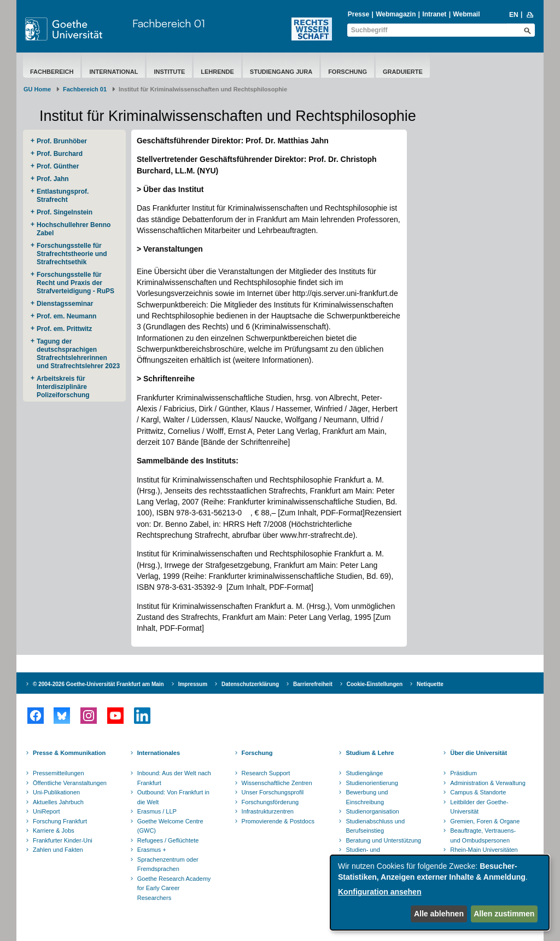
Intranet (434, 14)
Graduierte (403, 72)
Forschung (348, 72)
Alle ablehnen (439, 914)
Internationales (159, 753)
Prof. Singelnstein (65, 212)
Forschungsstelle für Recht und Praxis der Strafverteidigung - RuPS (75, 283)
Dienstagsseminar (65, 304)
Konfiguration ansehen (380, 892)
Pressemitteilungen (59, 773)
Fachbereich (52, 72)
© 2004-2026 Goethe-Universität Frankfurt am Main (98, 684)
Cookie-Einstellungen (375, 684)
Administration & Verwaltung (488, 783)
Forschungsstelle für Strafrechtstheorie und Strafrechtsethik (72, 254)
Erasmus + (152, 850)
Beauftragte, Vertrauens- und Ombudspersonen (483, 835)
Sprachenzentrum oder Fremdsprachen (168, 864)
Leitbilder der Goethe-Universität (479, 807)
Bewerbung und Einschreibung (367, 797)
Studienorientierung (372, 783)
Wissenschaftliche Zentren (277, 783)
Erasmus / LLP (157, 811)
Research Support (266, 773)
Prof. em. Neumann (66, 316)
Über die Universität (479, 753)
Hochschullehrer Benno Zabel (74, 229)
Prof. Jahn (53, 179)
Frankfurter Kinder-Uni (63, 840)
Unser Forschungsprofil (273, 792)
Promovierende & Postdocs (278, 821)
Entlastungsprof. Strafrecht (63, 196)
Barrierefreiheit (313, 684)
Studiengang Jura (281, 72)
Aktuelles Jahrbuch (58, 802)
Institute (169, 72)
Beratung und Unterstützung (383, 840)
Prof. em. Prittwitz (64, 329)
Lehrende (217, 72)
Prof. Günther (58, 166)
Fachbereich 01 (169, 23)
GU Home (37, 89)
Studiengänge (364, 773)
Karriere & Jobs (54, 830)
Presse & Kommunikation (69, 753)
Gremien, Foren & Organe (485, 821)
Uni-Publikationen (56, 792)
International (113, 72)
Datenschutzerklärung (250, 684)
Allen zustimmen (504, 914)
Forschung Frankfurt (60, 821)
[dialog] (440, 893)
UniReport (46, 811)
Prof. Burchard (60, 154)
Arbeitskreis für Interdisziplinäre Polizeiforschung (63, 387)
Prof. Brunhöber (62, 141)
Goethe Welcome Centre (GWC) (170, 826)
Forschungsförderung (270, 802)
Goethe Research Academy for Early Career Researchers (174, 888)
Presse (358, 14)
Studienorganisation (372, 811)
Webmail (466, 14)
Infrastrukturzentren (268, 811)
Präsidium (463, 773)
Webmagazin (396, 14)
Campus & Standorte (478, 792)
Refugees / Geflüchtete (168, 840)
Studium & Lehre (370, 753)
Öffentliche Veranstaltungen (70, 783)
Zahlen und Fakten (58, 850)
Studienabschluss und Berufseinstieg (375, 826)
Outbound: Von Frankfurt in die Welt (173, 797)
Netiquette (430, 684)
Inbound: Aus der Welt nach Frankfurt (174, 778)
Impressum (193, 684)
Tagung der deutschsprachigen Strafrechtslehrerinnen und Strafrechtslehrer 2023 (78, 354)
